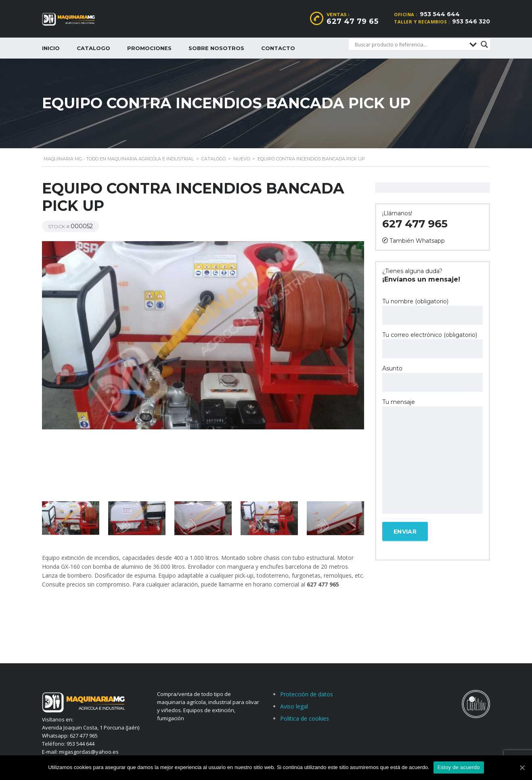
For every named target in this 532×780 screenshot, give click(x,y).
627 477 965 (415, 224)
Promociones (149, 48)
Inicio (51, 48)
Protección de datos (307, 694)
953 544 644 (440, 14)
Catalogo (93, 48)
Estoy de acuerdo (459, 767)
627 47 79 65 (352, 21)
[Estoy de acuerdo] (522, 767)
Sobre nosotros (216, 48)
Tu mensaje (433, 457)
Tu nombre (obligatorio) (433, 311)
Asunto (433, 378)
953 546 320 (471, 21)
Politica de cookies (305, 718)
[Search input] (410, 44)
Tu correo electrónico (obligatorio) (433, 345)
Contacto (278, 48)
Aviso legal (294, 706)
